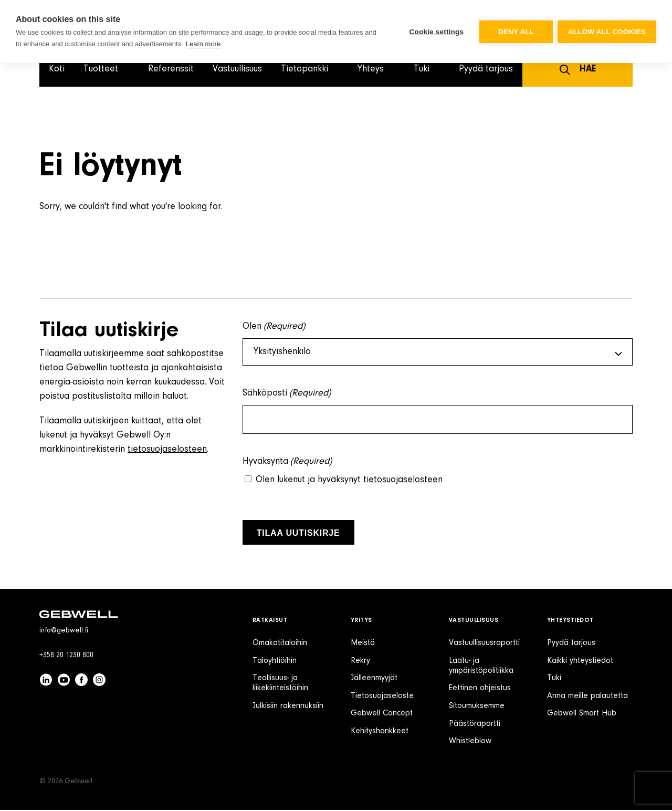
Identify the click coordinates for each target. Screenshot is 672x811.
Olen (274, 327)
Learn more (203, 44)
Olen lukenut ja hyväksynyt (349, 481)
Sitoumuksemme (477, 707)
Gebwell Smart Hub (582, 714)
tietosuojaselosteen (167, 450)
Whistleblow (470, 742)
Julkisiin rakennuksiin (288, 707)
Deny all (516, 32)
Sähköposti (287, 395)
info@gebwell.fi (64, 632)
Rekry (360, 662)
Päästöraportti (475, 725)
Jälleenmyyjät (374, 679)
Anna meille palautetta (587, 697)
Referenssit (171, 69)
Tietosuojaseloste (382, 697)
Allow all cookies (607, 32)
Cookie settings (436, 32)
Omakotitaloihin (280, 644)
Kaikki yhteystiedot (580, 662)
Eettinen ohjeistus (480, 689)
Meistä (363, 644)
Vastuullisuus (237, 69)
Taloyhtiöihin (275, 662)
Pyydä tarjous (486, 69)
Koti (57, 69)
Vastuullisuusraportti (484, 644)
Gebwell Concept (382, 714)
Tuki (554, 679)
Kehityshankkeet (380, 732)
